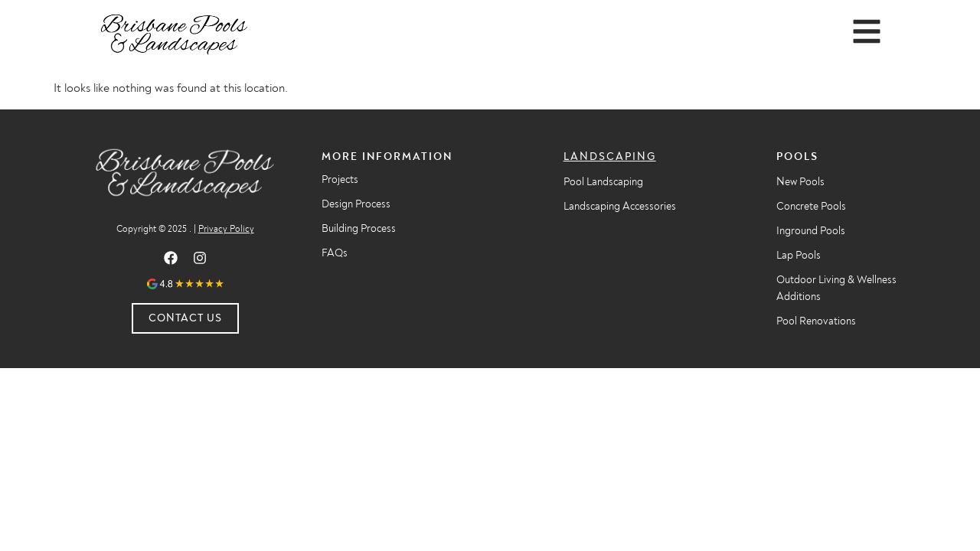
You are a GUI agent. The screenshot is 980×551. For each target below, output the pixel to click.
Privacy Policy (226, 229)
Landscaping (610, 156)
